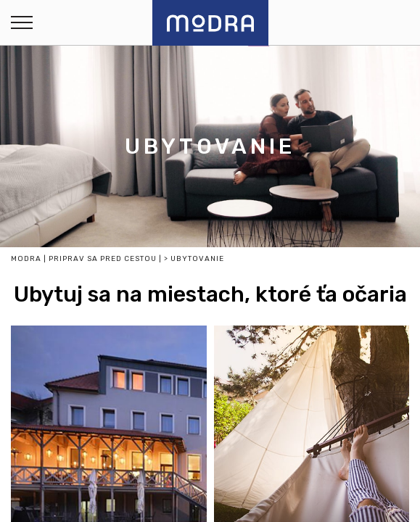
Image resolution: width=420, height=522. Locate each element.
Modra (26, 259)
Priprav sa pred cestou (103, 259)
